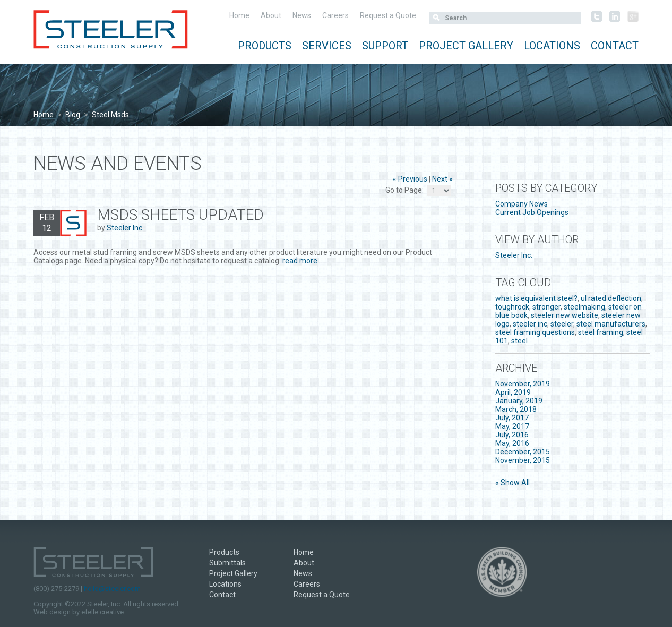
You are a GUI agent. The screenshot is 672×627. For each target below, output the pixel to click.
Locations (552, 46)
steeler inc (530, 324)
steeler (562, 324)
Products (265, 46)
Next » (442, 179)
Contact (615, 46)
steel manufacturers (611, 324)
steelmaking (584, 307)
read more (300, 261)
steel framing (601, 332)
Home (239, 15)
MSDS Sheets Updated (180, 215)
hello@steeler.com (112, 589)
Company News (522, 204)
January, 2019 (519, 401)
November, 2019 (523, 384)
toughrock (512, 307)
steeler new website (565, 315)
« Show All (512, 483)
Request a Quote (388, 15)
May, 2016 (512, 443)
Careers (335, 15)
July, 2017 (512, 418)
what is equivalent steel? (536, 298)
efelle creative (102, 612)
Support (385, 46)
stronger (546, 307)
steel (519, 341)
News (302, 15)
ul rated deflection (611, 298)
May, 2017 (512, 426)
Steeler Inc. (125, 228)
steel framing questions (535, 332)
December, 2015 (523, 452)
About (271, 15)
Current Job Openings (532, 212)
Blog (73, 115)
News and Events (118, 164)
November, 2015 (523, 460)
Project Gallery (466, 46)
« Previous (410, 179)
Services (327, 46)
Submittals (227, 563)
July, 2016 (512, 435)
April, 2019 (513, 392)
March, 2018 (516, 409)
